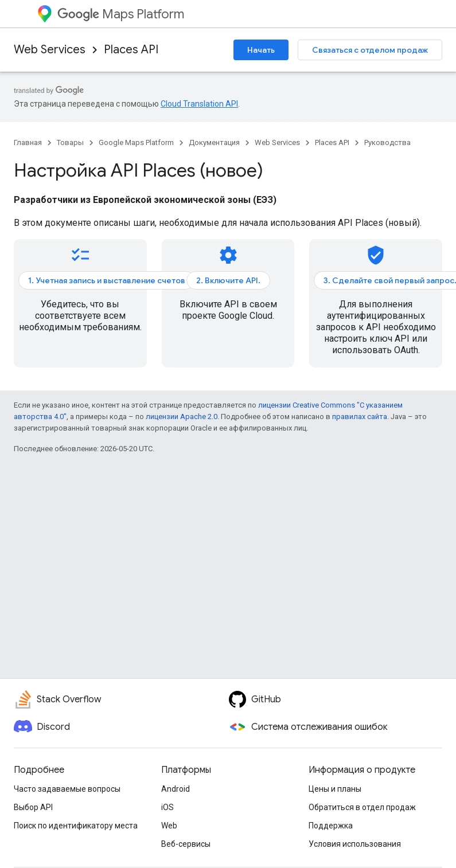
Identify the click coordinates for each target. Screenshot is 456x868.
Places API (131, 50)
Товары (70, 142)
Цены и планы (335, 789)
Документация (214, 142)
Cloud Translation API (199, 104)
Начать (261, 50)
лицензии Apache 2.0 (182, 417)
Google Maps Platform (136, 142)
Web (169, 826)
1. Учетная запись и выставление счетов (107, 280)
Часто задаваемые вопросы (67, 789)
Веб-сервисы (186, 844)
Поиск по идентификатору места (76, 826)
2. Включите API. (228, 280)
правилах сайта (360, 417)
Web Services (50, 50)
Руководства (387, 142)
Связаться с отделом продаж (370, 50)
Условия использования (355, 844)
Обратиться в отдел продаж (362, 807)
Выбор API (33, 807)
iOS (167, 807)
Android (176, 789)
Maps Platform (121, 14)
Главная (28, 142)
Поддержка (331, 826)
